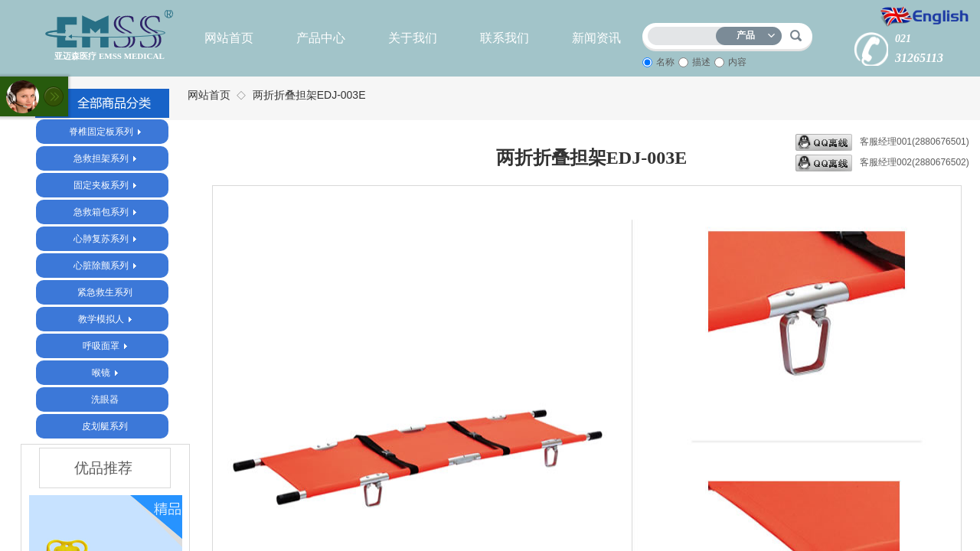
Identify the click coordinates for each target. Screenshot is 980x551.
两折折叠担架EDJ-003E (309, 95)
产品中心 (321, 38)
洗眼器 (105, 399)
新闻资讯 (596, 38)
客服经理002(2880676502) (882, 163)
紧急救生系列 (105, 292)
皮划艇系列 (105, 426)
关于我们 (413, 38)
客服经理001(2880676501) (882, 142)
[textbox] (685, 33)
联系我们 (505, 38)
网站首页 (229, 38)
